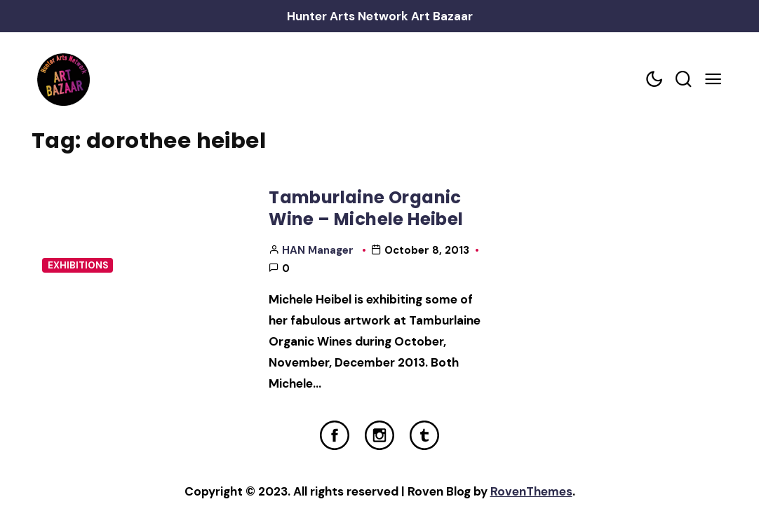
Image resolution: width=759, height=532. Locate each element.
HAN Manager (318, 250)
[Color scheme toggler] (654, 80)
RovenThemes (531, 491)
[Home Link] (63, 80)
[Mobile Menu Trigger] (713, 80)
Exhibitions (78, 265)
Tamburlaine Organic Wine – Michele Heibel (366, 208)
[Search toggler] (683, 80)
